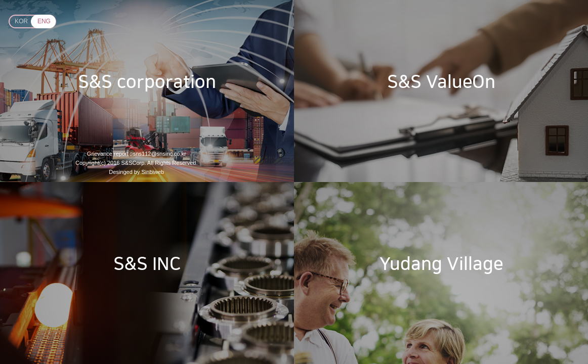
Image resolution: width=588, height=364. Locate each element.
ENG (44, 21)
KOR (21, 21)
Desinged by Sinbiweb (136, 172)
